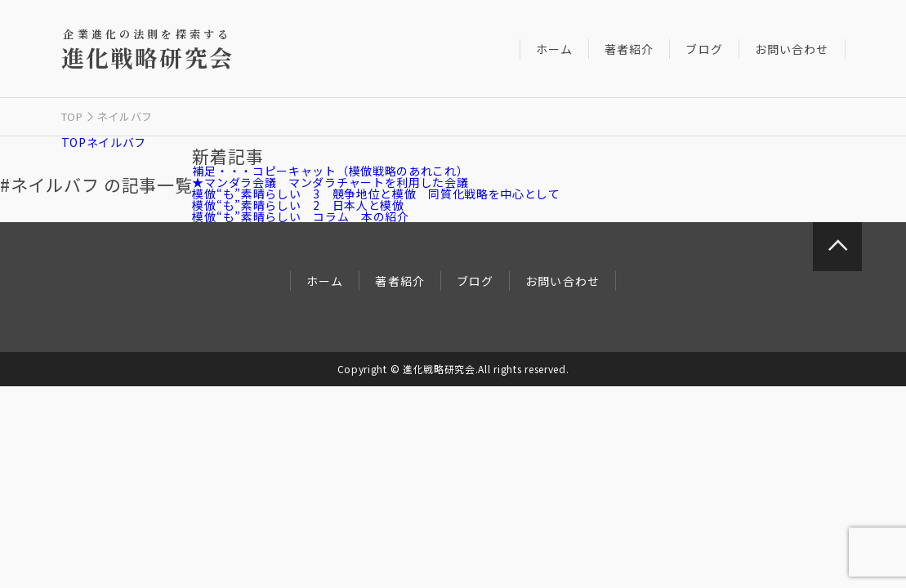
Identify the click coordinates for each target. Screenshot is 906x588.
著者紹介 (629, 49)
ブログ (704, 49)
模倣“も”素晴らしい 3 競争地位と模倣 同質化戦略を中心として (376, 194)
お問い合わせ (792, 49)
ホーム (554, 49)
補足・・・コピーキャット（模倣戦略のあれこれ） (330, 171)
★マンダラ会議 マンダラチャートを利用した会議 (330, 182)
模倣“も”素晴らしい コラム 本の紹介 (300, 216)
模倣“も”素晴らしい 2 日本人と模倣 (298, 205)
